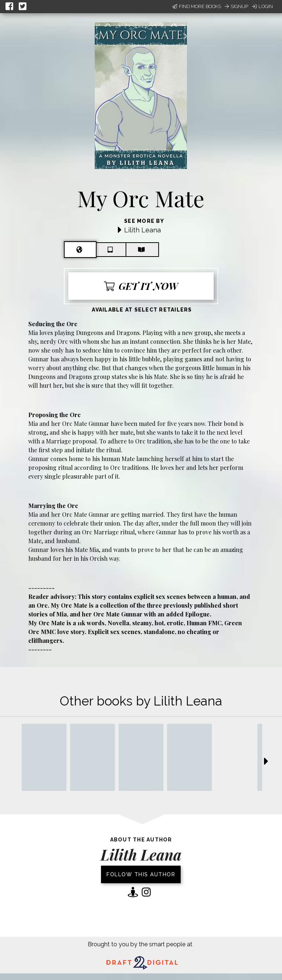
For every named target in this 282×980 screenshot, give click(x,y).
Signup (236, 6)
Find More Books (197, 6)
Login (262, 6)
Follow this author (141, 874)
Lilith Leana (142, 230)
